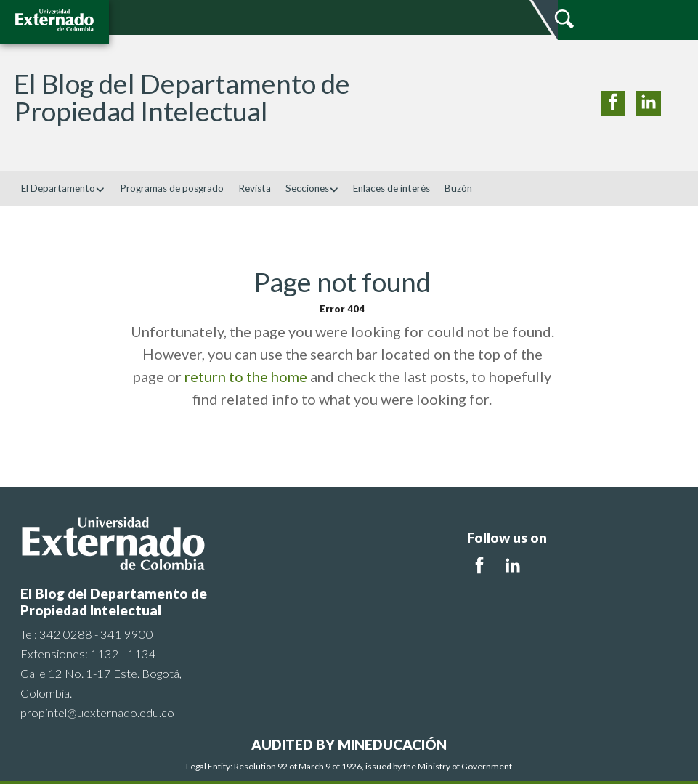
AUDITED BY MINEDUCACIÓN (349, 744)
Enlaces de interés (391, 188)
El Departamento (63, 188)
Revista (255, 188)
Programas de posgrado (172, 188)
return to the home (246, 376)
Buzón (458, 188)
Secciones (312, 188)
